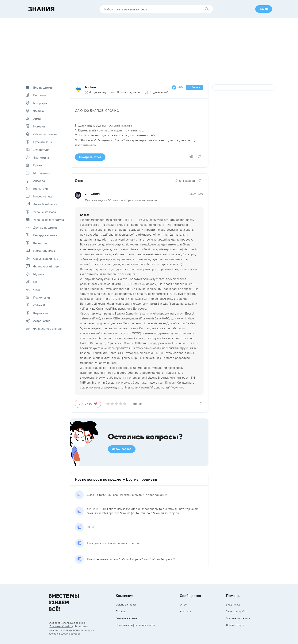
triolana (91, 87)
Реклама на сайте (127, 618)
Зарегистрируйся (237, 611)
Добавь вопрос (235, 625)
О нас (183, 605)
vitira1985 (92, 194)
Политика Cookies (61, 626)
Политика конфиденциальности (135, 625)
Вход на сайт (234, 605)
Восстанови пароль (238, 618)
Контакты (186, 611)
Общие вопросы (126, 605)
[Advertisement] (149, 46)
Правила (121, 611)
